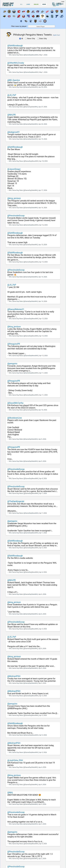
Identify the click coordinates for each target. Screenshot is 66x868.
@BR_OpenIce (14, 80)
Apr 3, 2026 (43, 844)
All (21, 38)
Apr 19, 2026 (43, 139)
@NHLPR (12, 115)
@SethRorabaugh (15, 46)
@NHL (10, 793)
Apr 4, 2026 (42, 767)
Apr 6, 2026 (43, 548)
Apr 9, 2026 (42, 439)
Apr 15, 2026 (43, 245)
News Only (30, 38)
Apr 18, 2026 (43, 161)
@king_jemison (14, 198)
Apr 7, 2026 (43, 493)
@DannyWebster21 (16, 309)
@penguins (12, 364)
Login (63, 2)
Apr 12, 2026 (43, 336)
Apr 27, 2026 (43, 107)
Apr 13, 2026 (43, 319)
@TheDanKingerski (16, 501)
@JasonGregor (14, 169)
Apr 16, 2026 (43, 208)
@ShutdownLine (15, 418)
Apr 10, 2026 (43, 410)
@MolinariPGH (14, 676)
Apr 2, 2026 (42, 859)
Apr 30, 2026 (43, 87)
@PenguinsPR (14, 344)
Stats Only (42, 38)
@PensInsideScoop (16, 216)
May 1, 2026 (43, 55)
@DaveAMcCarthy (15, 403)
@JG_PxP (12, 95)
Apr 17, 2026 (43, 190)
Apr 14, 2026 (43, 277)
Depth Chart (56, 35)
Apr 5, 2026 (43, 629)
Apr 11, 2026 (43, 373)
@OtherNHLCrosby (16, 63)
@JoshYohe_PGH (15, 760)
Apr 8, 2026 (43, 478)
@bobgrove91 (14, 132)
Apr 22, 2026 (43, 124)
